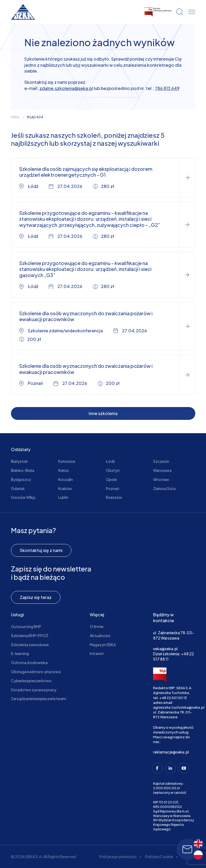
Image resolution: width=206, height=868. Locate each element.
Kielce (63, 470)
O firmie (97, 626)
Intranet (97, 653)
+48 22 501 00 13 (173, 698)
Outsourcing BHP (26, 626)
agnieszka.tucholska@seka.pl (179, 707)
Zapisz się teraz (36, 597)
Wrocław (161, 479)
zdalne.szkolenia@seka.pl (66, 88)
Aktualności (100, 636)
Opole (111, 479)
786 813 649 (167, 88)
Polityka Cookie (159, 857)
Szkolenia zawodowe (30, 645)
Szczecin (161, 461)
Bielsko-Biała (23, 470)
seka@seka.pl (165, 649)
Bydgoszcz (21, 479)
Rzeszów (114, 497)
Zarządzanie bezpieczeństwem (39, 699)
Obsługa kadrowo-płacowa (36, 672)
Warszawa (162, 470)
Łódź (110, 461)
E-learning (20, 653)
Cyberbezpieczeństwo (31, 681)
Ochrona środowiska (29, 662)
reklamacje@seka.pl (171, 752)
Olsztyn (113, 470)
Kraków (65, 488)
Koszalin (66, 479)
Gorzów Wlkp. (24, 497)
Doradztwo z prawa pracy (34, 690)
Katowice (67, 461)
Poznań (112, 488)
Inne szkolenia (103, 413)
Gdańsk (18, 488)
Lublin (63, 497)
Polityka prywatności (118, 857)
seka (15, 117)
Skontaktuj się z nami (41, 550)
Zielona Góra (164, 488)
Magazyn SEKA (103, 645)
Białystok (19, 461)
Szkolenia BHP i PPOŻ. (30, 636)
